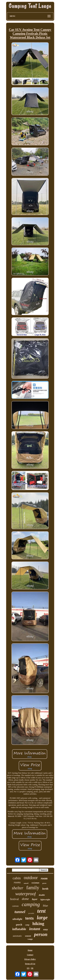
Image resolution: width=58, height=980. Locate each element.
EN (28, 968)
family (33, 888)
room (44, 878)
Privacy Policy (30, 959)
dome (25, 899)
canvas (15, 906)
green (44, 883)
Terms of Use (30, 964)
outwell (26, 883)
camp (27, 925)
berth (45, 889)
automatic (17, 936)
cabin (17, 878)
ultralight (17, 919)
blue (46, 906)
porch (19, 925)
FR (32, 968)
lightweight (45, 900)
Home (30, 950)
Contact (30, 955)
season (28, 936)
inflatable (19, 929)
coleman (35, 883)
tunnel (20, 912)
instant (35, 929)
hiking (38, 924)
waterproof (26, 894)
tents (29, 918)
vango (30, 939)
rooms (17, 882)
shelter (17, 888)
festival (14, 899)
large (42, 918)
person (41, 934)
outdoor (31, 878)
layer (35, 899)
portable (31, 913)
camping (31, 904)
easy (45, 929)
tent (41, 911)
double (42, 895)
